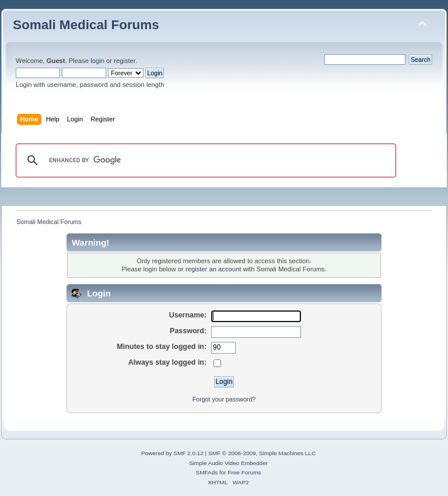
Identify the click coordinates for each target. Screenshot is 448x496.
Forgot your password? (224, 399)
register (125, 61)
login (97, 61)
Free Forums (244, 472)
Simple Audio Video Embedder (228, 463)
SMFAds (207, 472)
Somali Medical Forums (86, 25)
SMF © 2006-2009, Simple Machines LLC (262, 453)
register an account (213, 269)
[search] (204, 160)
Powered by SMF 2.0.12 (172, 453)
